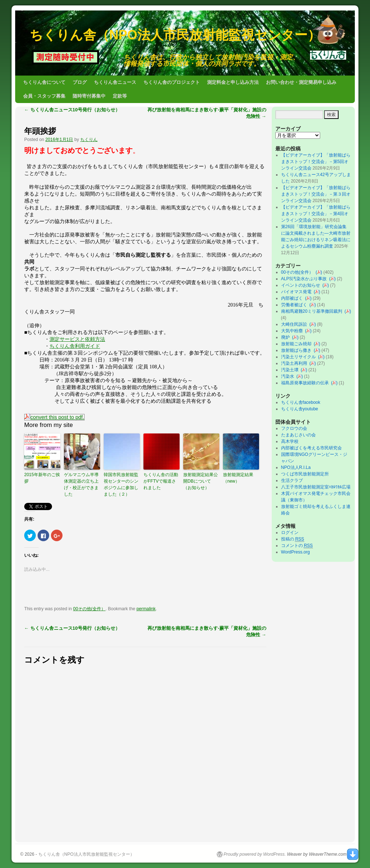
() (319, 272)
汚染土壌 (291, 370)
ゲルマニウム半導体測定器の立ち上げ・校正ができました (81, 484)
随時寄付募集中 (89, 96)
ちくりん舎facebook (301, 402)
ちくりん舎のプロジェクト (172, 82)
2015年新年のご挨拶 (42, 478)
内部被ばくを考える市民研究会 (311, 448)
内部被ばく (293, 298)
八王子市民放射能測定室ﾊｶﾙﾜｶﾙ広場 (318, 487)
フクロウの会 (294, 428)
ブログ (80, 82)
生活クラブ (292, 480)
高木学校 (290, 441)
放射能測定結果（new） (238, 478)
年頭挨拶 (40, 131)
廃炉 (287, 337)
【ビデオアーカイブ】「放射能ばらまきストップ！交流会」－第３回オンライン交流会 (316, 194)
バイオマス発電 (298, 292)
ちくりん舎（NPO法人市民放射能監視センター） (175, 35)
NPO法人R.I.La (296, 467)
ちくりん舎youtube (300, 409)
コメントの (297, 546)
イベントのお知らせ (302, 285)
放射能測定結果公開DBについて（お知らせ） (201, 481)
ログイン (290, 533)
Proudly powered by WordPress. (255, 854)
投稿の (293, 539)
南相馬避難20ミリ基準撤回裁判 (313, 311)
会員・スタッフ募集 (44, 96)
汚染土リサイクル (300, 357)
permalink (146, 609)
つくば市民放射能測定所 (305, 474)
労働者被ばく (295, 305)
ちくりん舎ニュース (115, 82)
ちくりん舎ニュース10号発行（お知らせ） (72, 110)
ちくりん (89, 140)
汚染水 (289, 376)
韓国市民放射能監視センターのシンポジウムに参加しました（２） (121, 484)
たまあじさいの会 (298, 435)
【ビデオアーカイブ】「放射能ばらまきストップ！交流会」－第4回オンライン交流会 (316, 214)
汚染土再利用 (295, 363)
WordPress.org (296, 552)
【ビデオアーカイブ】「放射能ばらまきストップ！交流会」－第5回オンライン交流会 (316, 162)
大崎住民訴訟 (295, 324)
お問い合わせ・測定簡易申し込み (301, 82)
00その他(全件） (89, 609)
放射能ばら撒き (298, 350)
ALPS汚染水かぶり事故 (305, 279)
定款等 (120, 96)
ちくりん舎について (44, 82)
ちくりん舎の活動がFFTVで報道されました (161, 481)
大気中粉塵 (293, 331)
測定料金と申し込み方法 (233, 82)
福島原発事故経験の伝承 (306, 383)
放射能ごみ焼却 (298, 344)
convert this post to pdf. (54, 417)
